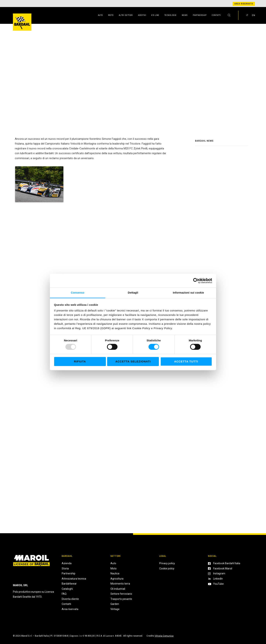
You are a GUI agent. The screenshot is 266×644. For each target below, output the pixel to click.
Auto (100, 15)
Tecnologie (170, 15)
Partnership (200, 15)
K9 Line (155, 15)
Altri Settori (126, 15)
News (185, 15)
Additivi (142, 15)
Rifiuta (80, 361)
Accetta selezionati (133, 361)
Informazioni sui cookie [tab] (189, 293)
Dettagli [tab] (133, 293)
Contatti (216, 15)
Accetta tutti (186, 361)
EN (253, 15)
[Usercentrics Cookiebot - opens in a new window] (196, 281)
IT (247, 15)
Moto (111, 15)
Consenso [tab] (77, 293)
